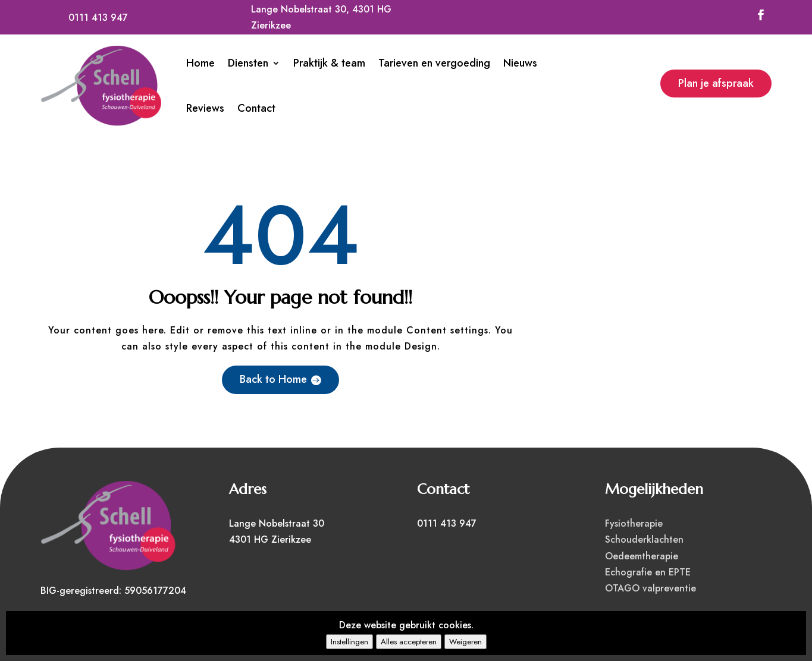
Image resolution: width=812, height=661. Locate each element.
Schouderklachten (644, 539)
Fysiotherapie (634, 523)
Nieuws (520, 63)
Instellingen (349, 642)
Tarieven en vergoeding (434, 63)
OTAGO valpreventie (650, 588)
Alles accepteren (409, 642)
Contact (256, 108)
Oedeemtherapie (642, 556)
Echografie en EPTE (648, 572)
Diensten (248, 63)
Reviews (205, 108)
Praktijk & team (329, 63)
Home (200, 63)
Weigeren (465, 642)
